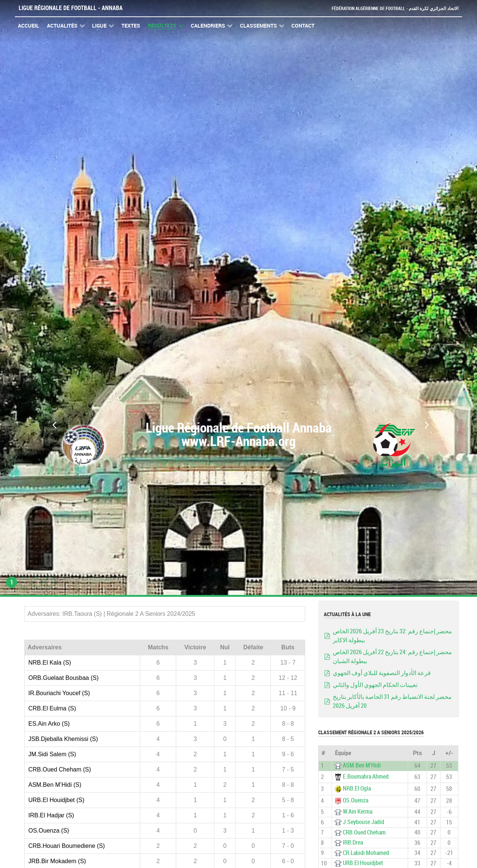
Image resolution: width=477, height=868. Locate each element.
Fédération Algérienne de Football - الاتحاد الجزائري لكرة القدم (392, 8)
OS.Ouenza (356, 801)
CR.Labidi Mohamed (366, 853)
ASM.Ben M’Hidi (362, 765)
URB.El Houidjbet (363, 863)
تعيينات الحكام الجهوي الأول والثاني (375, 685)
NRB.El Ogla (357, 788)
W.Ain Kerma (358, 812)
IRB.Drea (353, 842)
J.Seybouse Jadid (364, 822)
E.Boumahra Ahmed (366, 777)
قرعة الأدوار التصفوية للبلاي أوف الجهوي (382, 673)
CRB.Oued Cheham (364, 832)
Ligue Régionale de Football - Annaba (71, 8)
